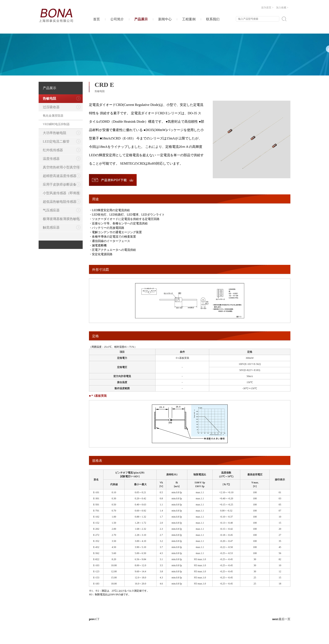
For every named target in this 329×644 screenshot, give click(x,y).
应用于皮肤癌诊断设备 (62, 184)
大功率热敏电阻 (62, 133)
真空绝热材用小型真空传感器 (60, 168)
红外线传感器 (62, 150)
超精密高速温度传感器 (62, 176)
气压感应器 (62, 210)
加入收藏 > (282, 8)
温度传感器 (62, 159)
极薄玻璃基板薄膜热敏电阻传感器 (60, 220)
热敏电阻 (62, 98)
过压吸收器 (62, 107)
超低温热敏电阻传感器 (62, 202)
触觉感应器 (62, 227)
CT (98, 619)
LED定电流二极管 (62, 141)
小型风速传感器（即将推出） (60, 194)
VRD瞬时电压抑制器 (56, 124)
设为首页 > (267, 8)
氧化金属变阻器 (53, 116)
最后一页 (285, 619)
